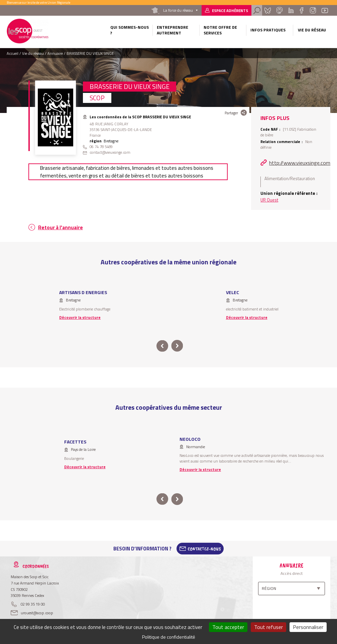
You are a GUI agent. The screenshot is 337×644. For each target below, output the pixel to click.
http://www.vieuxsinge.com (300, 163)
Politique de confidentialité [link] (169, 637)
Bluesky (267, 10)
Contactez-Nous (204, 549)
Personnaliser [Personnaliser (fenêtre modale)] (308, 627)
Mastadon (279, 10)
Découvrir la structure (80, 317)
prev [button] (162, 346)
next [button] (177, 346)
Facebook (302, 10)
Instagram (313, 10)
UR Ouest (269, 200)
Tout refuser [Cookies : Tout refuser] (268, 627)
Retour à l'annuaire (61, 227)
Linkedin (291, 10)
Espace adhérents (230, 11)
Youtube (325, 10)
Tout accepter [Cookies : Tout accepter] (228, 627)
